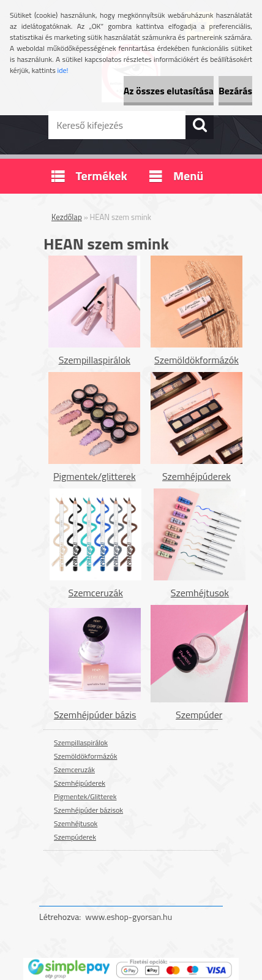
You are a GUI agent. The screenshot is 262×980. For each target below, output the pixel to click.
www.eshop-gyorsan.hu (129, 917)
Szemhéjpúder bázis (95, 715)
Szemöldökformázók (196, 360)
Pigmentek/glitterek (95, 476)
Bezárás (235, 91)
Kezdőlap (67, 217)
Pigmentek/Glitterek (85, 796)
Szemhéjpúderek (196, 476)
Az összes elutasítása (169, 91)
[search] (200, 125)
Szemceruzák (96, 593)
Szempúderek (75, 837)
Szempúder (199, 715)
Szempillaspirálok (95, 360)
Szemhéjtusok (200, 593)
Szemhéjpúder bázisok (88, 810)
